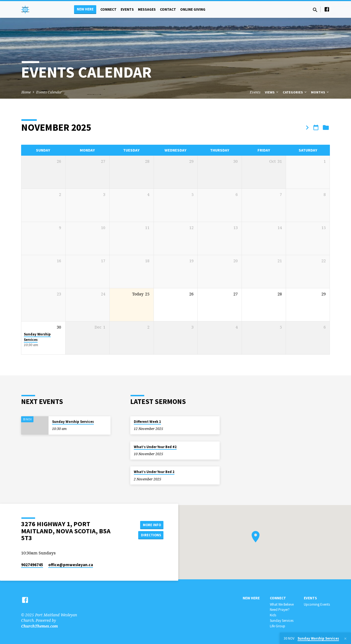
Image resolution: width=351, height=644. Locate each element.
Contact (168, 9)
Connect (108, 9)
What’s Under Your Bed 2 (154, 472)
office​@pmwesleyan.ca (71, 565)
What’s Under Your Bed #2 (155, 447)
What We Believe (282, 604)
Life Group (278, 626)
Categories (295, 92)
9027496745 (32, 565)
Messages (147, 9)
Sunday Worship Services (37, 337)
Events (127, 9)
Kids (273, 615)
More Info (150, 524)
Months (320, 92)
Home (26, 92)
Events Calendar (49, 92)
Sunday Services (282, 621)
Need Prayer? (280, 610)
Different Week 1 (147, 422)
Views (272, 92)
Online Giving (193, 9)
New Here (85, 9)
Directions (150, 535)
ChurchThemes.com (39, 626)
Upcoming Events (317, 604)
